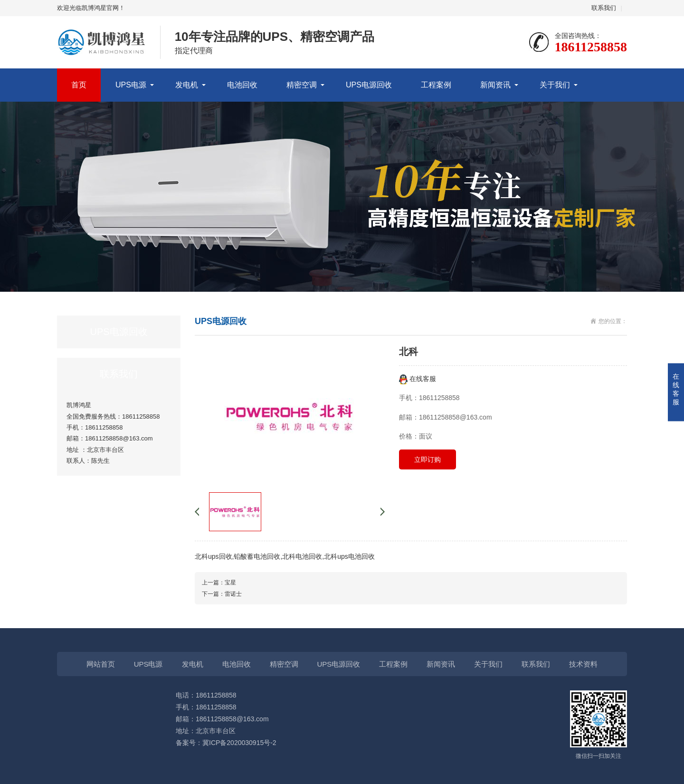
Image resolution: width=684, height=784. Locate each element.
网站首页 (101, 664)
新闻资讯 (495, 85)
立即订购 (427, 459)
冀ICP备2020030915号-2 (239, 743)
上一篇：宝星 (219, 583)
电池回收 (242, 85)
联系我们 (604, 8)
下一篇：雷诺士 (222, 594)
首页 (79, 85)
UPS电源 (131, 85)
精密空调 (302, 85)
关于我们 (555, 85)
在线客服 (418, 379)
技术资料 (583, 664)
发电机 (187, 85)
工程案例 (436, 85)
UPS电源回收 (369, 85)
